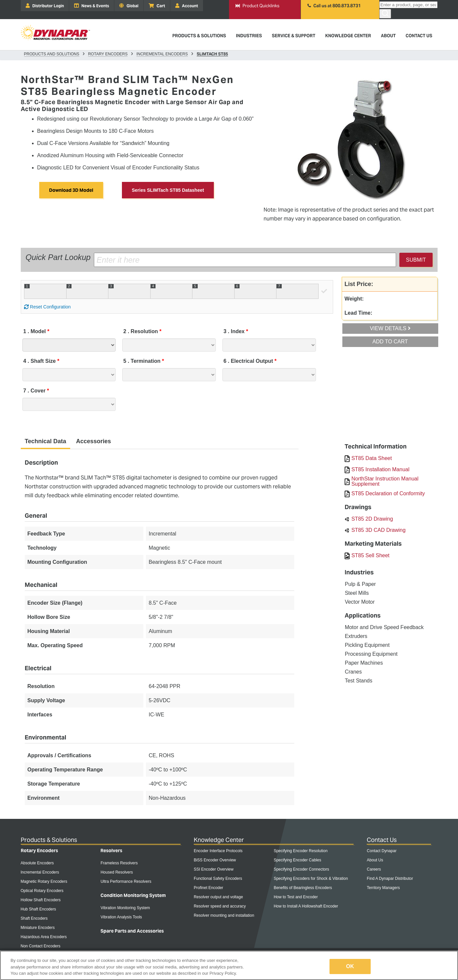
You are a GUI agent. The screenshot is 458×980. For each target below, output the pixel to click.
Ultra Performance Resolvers (126, 881)
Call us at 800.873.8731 (334, 6)
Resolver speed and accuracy (220, 906)
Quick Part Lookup (58, 257)
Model (35, 331)
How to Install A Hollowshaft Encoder (306, 906)
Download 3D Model (71, 190)
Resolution (141, 331)
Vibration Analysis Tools (121, 917)
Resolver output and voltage (218, 897)
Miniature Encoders (38, 928)
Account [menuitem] (187, 6)
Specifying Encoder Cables (298, 860)
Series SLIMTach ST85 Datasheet (168, 190)
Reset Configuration (47, 307)
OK (350, 966)
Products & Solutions (49, 840)
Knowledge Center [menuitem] (348, 36)
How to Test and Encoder (296, 897)
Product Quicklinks (258, 6)
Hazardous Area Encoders (44, 937)
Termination (143, 361)
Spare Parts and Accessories (132, 931)
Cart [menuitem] (157, 6)
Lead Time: (358, 313)
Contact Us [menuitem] (419, 36)
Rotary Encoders (108, 54)
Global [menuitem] (129, 6)
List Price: (359, 284)
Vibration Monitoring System (125, 908)
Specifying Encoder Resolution (301, 851)
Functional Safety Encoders (218, 879)
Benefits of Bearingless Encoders (303, 888)
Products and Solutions (52, 54)
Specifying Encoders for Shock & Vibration (311, 879)
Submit (416, 260)
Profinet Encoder (208, 888)
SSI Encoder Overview (214, 869)
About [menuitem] (388, 36)
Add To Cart (390, 342)
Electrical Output (249, 361)
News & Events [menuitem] (92, 6)
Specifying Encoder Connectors (301, 869)
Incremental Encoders (162, 54)
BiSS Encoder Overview (215, 860)
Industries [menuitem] (249, 36)
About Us (375, 860)
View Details (390, 328)
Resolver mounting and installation (224, 915)
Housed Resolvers (117, 872)
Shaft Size (40, 361)
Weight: (354, 299)
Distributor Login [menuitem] (45, 6)
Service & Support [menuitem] (294, 36)
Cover (35, 391)
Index (235, 331)
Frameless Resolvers (119, 863)
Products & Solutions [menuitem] (199, 36)
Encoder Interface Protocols (218, 851)
